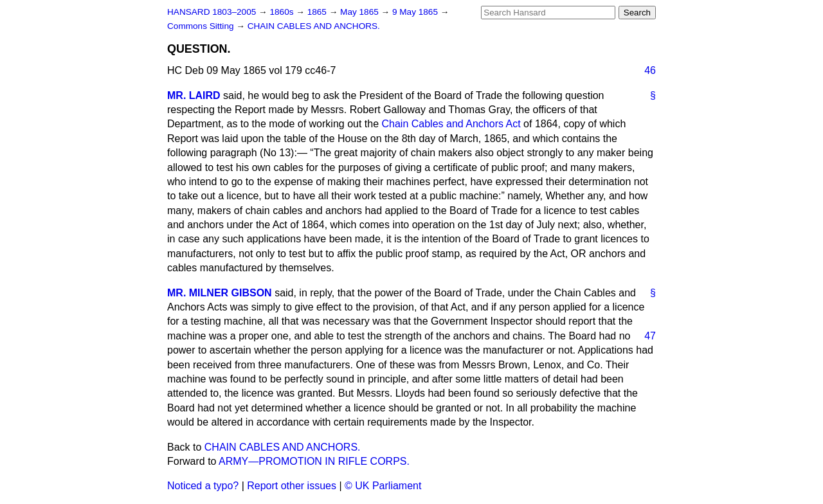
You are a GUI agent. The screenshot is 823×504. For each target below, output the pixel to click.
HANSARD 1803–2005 (212, 12)
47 (650, 336)
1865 (318, 12)
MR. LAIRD (194, 95)
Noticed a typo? (203, 486)
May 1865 (360, 12)
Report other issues (292, 486)
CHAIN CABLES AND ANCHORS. (314, 26)
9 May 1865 (416, 12)
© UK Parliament (383, 486)
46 (650, 70)
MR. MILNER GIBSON (220, 293)
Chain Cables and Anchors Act (451, 124)
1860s (283, 12)
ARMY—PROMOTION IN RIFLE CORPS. (314, 461)
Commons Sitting (202, 26)
